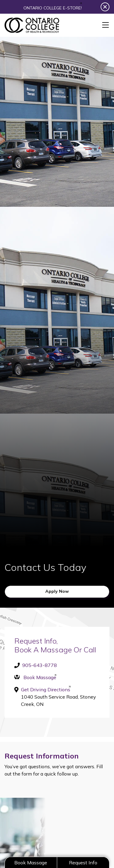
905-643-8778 (40, 665)
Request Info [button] (83, 863)
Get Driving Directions (46, 689)
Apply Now (57, 591)
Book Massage (40, 677)
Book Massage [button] (31, 863)
